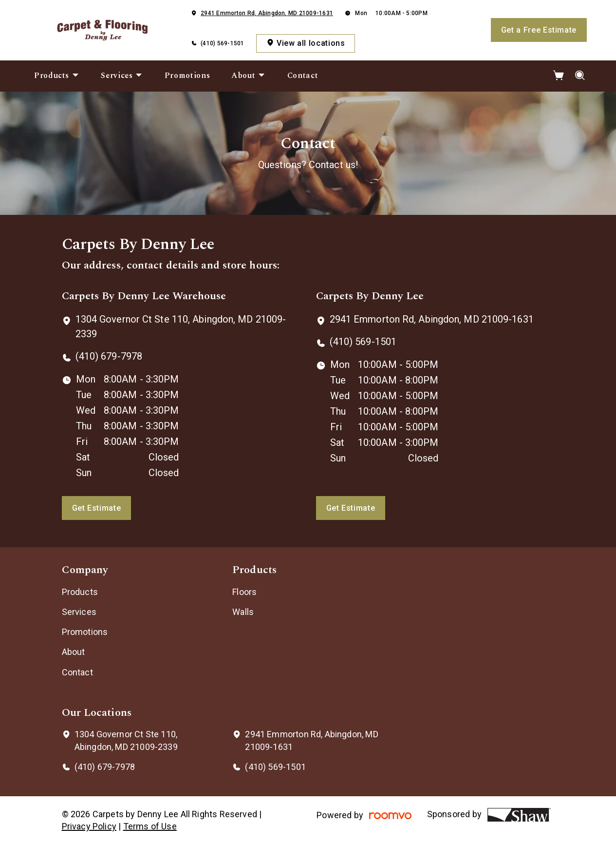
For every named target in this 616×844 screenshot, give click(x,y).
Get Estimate (97, 508)
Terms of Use (150, 826)
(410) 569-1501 (222, 43)
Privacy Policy (89, 826)
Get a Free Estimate (539, 30)
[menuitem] (57, 76)
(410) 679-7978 (109, 356)
